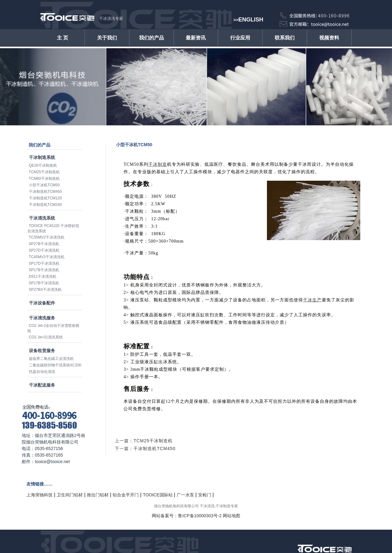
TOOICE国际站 (158, 495)
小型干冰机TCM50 (44, 185)
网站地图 (231, 516)
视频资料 (329, 38)
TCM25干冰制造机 (44, 172)
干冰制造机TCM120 (45, 198)
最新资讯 (196, 38)
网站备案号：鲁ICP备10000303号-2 (187, 516)
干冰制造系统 (42, 157)
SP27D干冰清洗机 (44, 250)
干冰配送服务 (42, 385)
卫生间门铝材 (70, 495)
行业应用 (240, 38)
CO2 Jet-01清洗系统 (46, 337)
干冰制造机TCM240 (45, 205)
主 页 (63, 38)
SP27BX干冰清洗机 (45, 290)
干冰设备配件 (42, 303)
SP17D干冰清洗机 (44, 263)
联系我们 (285, 38)
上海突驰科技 (40, 495)
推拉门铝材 (98, 495)
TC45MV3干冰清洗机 (47, 257)
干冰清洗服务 (42, 318)
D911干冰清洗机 (43, 276)
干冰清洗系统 (42, 218)
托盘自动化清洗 (42, 372)
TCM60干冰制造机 (44, 179)
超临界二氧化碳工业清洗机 (51, 359)
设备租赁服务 (42, 351)
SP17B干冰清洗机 (44, 270)
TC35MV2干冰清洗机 (47, 237)
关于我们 (107, 38)
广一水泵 (185, 495)
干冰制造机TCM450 (45, 192)
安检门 (205, 495)
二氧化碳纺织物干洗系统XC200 (55, 365)
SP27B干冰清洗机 (44, 244)
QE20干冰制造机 (43, 165)
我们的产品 (152, 38)
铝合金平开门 (126, 495)
